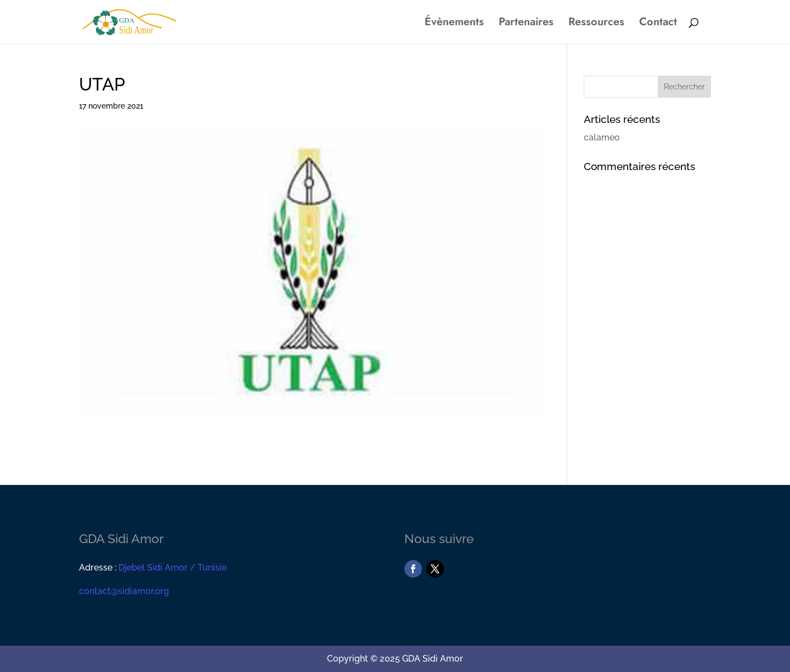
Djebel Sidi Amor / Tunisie (173, 567)
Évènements (454, 24)
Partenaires (526, 24)
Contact (658, 24)
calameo (602, 137)
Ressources (596, 24)
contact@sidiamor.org (124, 591)
